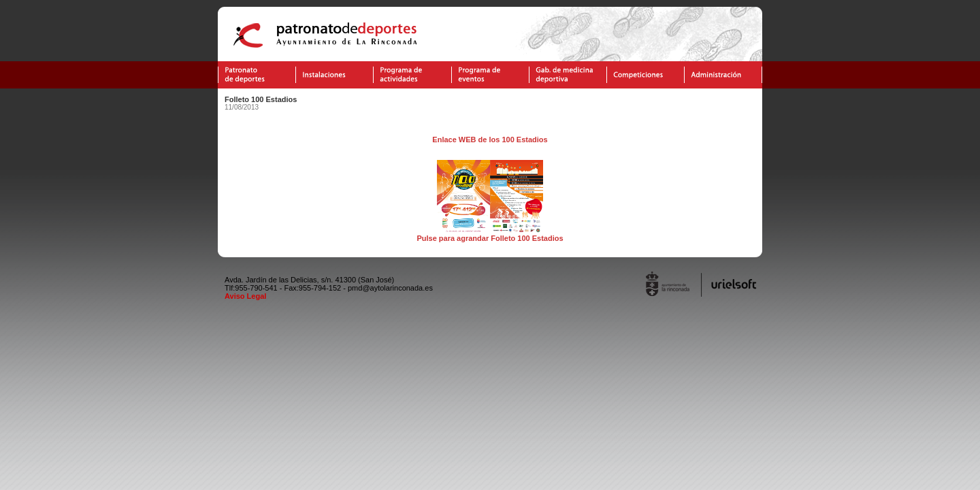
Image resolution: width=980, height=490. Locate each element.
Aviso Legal (245, 296)
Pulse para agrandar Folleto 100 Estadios (490, 235)
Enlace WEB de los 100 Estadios (490, 140)
